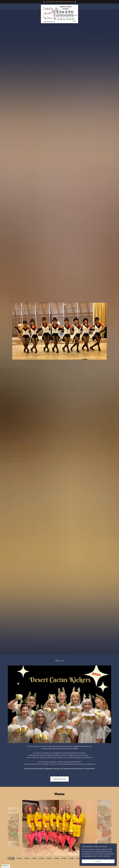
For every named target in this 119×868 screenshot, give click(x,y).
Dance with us (59, 779)
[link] (59, 5)
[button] (6, 866)
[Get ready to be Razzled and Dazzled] (59, 2)
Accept (98, 861)
